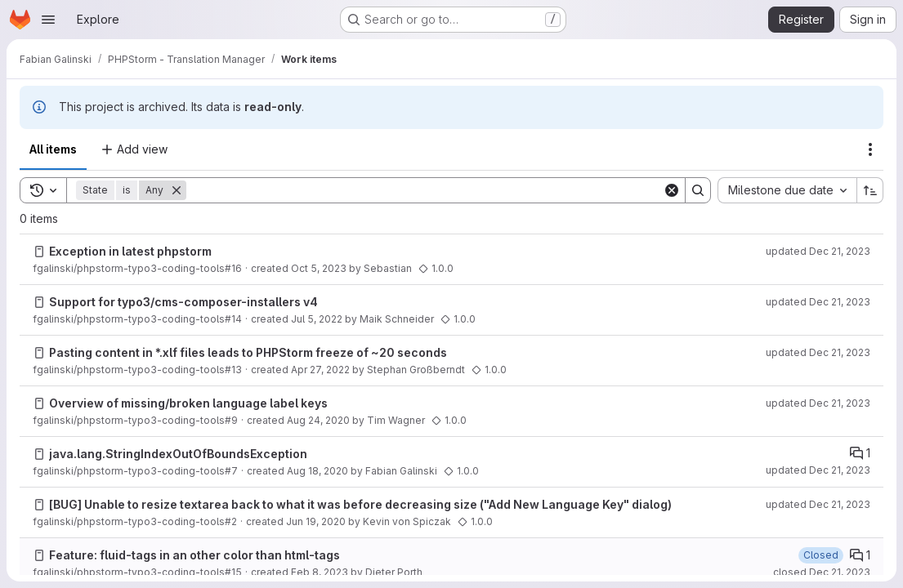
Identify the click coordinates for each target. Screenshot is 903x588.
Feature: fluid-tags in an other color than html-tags (194, 555)
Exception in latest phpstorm (130, 251)
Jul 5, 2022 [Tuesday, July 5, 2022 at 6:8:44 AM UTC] (317, 319)
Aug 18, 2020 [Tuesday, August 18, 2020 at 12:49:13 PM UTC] (317, 471)
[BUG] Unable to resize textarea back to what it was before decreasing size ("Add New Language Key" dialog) (360, 504)
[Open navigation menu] (48, 20)
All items (53, 149)
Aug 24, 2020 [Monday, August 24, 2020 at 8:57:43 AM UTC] (318, 420)
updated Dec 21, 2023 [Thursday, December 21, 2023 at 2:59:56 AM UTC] (818, 251)
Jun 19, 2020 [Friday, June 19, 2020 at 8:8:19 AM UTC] (316, 521)
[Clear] (672, 190)
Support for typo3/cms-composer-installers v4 (183, 302)
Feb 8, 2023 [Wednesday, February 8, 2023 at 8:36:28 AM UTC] (320, 572)
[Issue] (39, 252)
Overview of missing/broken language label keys (188, 403)
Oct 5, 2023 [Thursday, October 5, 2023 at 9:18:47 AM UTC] (319, 268)
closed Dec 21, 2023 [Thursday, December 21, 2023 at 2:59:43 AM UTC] (822, 572)
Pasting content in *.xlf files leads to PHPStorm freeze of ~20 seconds (248, 352)
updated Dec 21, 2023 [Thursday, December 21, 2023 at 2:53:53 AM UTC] (818, 504)
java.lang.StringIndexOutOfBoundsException (178, 454)
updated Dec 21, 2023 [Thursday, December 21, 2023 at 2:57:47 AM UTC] (818, 302)
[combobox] (787, 190)
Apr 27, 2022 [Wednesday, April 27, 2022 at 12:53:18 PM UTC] (320, 370)
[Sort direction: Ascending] (870, 190)
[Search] (425, 190)
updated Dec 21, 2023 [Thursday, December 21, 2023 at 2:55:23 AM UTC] (818, 403)
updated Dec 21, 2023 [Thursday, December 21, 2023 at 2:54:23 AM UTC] (818, 470)
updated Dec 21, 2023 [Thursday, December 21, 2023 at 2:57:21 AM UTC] (818, 352)
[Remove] (177, 190)
